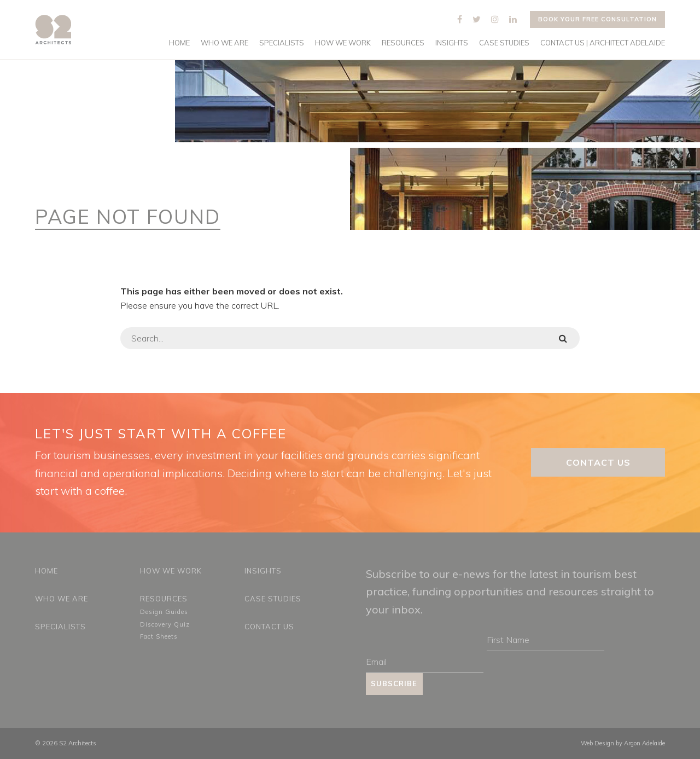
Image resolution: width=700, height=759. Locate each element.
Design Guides (164, 612)
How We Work (343, 43)
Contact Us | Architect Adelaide (603, 43)
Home (179, 43)
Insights (452, 43)
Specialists (282, 43)
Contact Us (598, 462)
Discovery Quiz (165, 624)
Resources (403, 43)
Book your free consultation (597, 19)
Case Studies (504, 43)
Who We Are (224, 43)
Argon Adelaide (644, 743)
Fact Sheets (159, 636)
